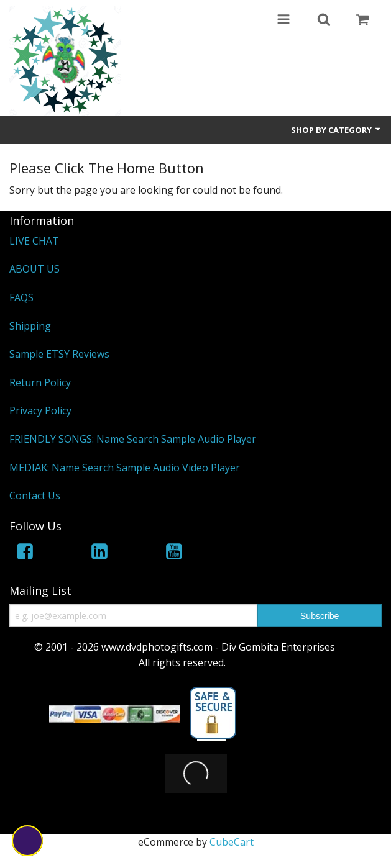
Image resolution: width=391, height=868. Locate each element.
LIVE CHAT (34, 241)
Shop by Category (336, 130)
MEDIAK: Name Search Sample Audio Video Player (125, 468)
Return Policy (40, 382)
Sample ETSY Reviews (59, 354)
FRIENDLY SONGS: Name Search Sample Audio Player (133, 439)
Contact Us (35, 495)
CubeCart (232, 857)
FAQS (21, 297)
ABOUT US (34, 269)
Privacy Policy (40, 410)
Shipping (30, 326)
